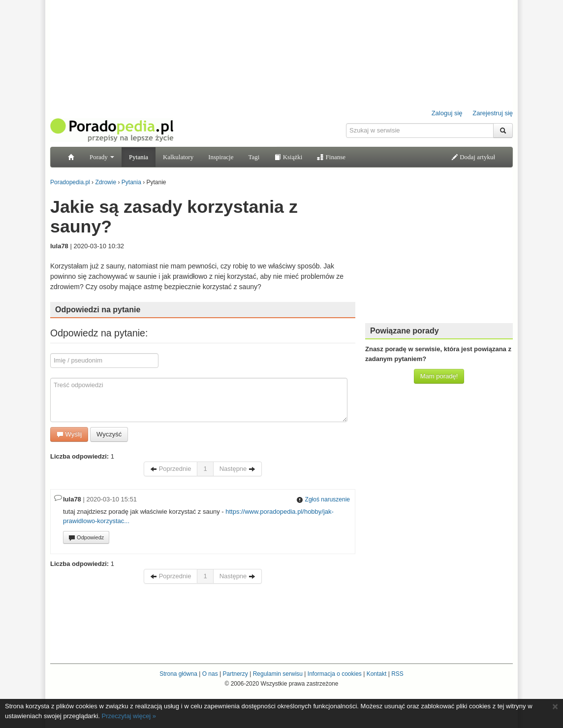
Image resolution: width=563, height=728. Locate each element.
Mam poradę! (439, 376)
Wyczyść (109, 434)
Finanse (331, 157)
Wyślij (69, 434)
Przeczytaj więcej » (129, 716)
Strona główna (178, 674)
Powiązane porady (405, 331)
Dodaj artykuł (473, 157)
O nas (210, 674)
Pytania (139, 157)
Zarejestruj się (493, 113)
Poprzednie (171, 469)
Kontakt (377, 674)
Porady (102, 157)
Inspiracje (221, 157)
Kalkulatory (178, 157)
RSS (397, 674)
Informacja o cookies (335, 674)
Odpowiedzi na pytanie (98, 310)
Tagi (254, 157)
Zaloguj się (447, 113)
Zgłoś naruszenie (323, 499)
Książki (288, 157)
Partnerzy (235, 674)
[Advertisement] (439, 254)
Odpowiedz (86, 538)
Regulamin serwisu (278, 674)
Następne (237, 469)
